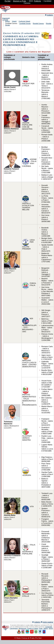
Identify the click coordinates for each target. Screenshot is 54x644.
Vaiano (46, 628)
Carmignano (14, 628)
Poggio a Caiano (33, 628)
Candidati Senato (25, 23)
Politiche (37, 1)
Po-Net (7, 1)
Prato (41, 628)
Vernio (51, 628)
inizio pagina (48, 622)
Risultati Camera (38, 23)
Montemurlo (23, 628)
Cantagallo (49, 627)
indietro (50, 15)
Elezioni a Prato (20, 1)
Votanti (14, 21)
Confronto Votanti (24, 21)
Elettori (7, 21)
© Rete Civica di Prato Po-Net (28, 638)
